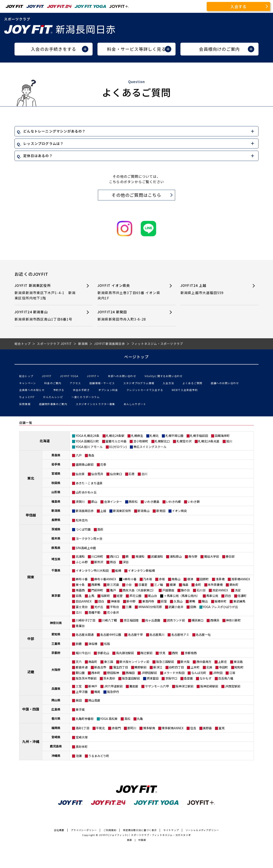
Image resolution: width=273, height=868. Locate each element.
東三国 (109, 662)
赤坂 (162, 579)
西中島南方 (204, 662)
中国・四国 (31, 709)
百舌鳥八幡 (226, 678)
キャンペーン (28, 383)
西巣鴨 (96, 585)
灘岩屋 (134, 686)
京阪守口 (171, 678)
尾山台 (152, 596)
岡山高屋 (94, 700)
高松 (127, 719)
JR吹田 (218, 673)
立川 (79, 612)
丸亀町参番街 (85, 719)
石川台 (201, 590)
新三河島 (113, 585)
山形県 (56, 492)
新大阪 (185, 662)
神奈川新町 (233, 620)
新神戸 (93, 686)
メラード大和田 (174, 673)
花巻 (103, 464)
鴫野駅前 (141, 667)
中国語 (142, 840)
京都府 (56, 653)
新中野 (131, 601)
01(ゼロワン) (118, 447)
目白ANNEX (84, 601)
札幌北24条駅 (115, 436)
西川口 (115, 556)
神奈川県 (56, 623)
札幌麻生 (137, 436)
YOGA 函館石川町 (87, 441)
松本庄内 (82, 520)
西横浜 (215, 620)
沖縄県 (56, 756)
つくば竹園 (83, 529)
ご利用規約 (110, 830)
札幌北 (154, 436)
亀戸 (113, 590)
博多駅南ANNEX (173, 728)
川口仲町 (97, 556)
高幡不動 (94, 612)
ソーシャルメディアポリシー (202, 830)
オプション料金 (108, 390)
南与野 (193, 556)
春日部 (230, 556)
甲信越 (31, 515)
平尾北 (100, 728)
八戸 (79, 455)
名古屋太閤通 (85, 635)
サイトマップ (171, 830)
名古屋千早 (135, 635)
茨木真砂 (109, 678)
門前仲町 (97, 590)
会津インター (113, 502)
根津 (190, 579)
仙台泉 (80, 474)
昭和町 (239, 667)
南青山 (176, 579)
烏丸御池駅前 (125, 653)
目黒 (79, 596)
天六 (79, 662)
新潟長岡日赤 (85, 511)
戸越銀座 (168, 590)
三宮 (79, 686)
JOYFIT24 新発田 (129, 316)
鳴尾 (97, 692)
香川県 (56, 718)
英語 (129, 840)
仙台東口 (116, 474)
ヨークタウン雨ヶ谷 (89, 538)
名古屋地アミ (180, 635)
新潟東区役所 (122, 511)
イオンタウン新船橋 (141, 570)
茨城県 (56, 529)
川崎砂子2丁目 (86, 620)
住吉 (193, 728)
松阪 (107, 644)
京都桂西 (191, 653)
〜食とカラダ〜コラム (86, 397)
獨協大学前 (212, 556)
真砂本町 (82, 747)
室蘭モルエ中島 (116, 441)
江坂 (232, 673)
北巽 (209, 667)
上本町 (195, 667)
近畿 (31, 672)
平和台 (115, 607)
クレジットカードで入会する (145, 390)
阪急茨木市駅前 (86, 678)
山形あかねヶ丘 (86, 492)
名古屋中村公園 (111, 635)
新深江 (158, 667)
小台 (129, 585)
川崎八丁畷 (109, 620)
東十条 (80, 585)
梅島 (185, 585)
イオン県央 (179, 511)
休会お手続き (81, 390)
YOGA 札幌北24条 (88, 436)
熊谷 (113, 562)
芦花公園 (135, 596)
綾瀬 (173, 585)
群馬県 (56, 548)
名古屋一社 (203, 635)
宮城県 (56, 473)
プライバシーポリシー (84, 830)
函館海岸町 (222, 436)
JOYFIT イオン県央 (129, 292)
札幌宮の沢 (184, 441)
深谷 (126, 562)
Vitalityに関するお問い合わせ (164, 376)
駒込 (205, 601)
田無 (193, 607)
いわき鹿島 (152, 502)
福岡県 (56, 728)
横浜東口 (197, 620)
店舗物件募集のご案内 (53, 404)
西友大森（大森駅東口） (139, 590)
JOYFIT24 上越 (212, 289)
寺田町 (224, 667)
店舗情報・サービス (102, 383)
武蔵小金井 (176, 607)
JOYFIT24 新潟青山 (46, 316)
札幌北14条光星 (209, 441)
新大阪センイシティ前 (134, 662)
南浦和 (140, 556)
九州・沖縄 (31, 741)
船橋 (118, 570)
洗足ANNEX (220, 590)
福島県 (56, 501)
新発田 (161, 511)
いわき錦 (194, 502)
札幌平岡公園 (174, 436)
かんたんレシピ (53, 397)
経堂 (120, 596)
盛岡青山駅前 (85, 464)
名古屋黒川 (157, 635)
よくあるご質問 (192, 383)
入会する (239, 6)
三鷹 (129, 607)
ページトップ (136, 357)
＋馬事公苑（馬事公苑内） (182, 596)
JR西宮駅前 (233, 686)
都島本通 (82, 667)
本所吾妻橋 (215, 585)
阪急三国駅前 (165, 662)
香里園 (188, 678)
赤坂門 (116, 728)
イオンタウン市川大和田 (92, 570)
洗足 (238, 590)
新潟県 (56, 511)
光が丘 (99, 607)
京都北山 (103, 653)
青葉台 (80, 626)
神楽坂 (115, 601)
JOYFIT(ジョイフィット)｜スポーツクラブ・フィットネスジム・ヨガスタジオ (145, 835)
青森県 (56, 455)
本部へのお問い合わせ (122, 376)
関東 (31, 577)
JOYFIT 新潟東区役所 (46, 292)
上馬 (91, 596)
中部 (31, 639)
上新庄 (222, 662)
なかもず (206, 678)
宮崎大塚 (82, 737)
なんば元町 (199, 673)
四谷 (228, 596)
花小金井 (113, 612)
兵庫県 (56, 689)
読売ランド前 (176, 620)
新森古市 (100, 667)
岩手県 (56, 464)
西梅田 (130, 673)
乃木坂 (148, 579)
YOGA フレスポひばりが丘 (220, 607)
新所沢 (99, 562)
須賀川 (80, 502)
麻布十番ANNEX (105, 579)
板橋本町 (221, 601)
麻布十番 (82, 579)
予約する (59, 390)
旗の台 (185, 590)
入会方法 (168, 383)
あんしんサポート (135, 404)
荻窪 (164, 601)
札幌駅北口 (162, 441)
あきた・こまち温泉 (89, 483)
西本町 (96, 673)
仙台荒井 (97, 474)
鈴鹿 (79, 644)
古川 (144, 474)
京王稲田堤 (131, 620)
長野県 (56, 520)
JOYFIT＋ (93, 376)
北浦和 (80, 556)
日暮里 (143, 585)
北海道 (45, 441)
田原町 (204, 579)
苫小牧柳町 (141, 441)
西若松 (133, 502)
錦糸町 (234, 585)
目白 (101, 601)
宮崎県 (56, 737)
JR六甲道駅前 (113, 686)
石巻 (132, 474)
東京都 (56, 595)
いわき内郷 (173, 502)
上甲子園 (82, 692)
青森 (91, 455)
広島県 (56, 709)
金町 (198, 585)
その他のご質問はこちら (136, 195)
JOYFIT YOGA (69, 376)
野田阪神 (113, 673)
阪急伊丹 (113, 692)
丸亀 (140, 719)
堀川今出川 (83, 653)
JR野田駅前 (149, 673)
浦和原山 (176, 556)
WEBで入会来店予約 (185, 390)
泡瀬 (79, 756)
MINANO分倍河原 (150, 607)
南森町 (93, 662)
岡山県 (56, 700)
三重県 (56, 643)
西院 (175, 653)
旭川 (229, 441)
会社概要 (59, 830)
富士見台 (82, 607)
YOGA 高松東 (109, 719)
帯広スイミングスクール (150, 447)
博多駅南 (149, 728)
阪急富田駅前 (131, 678)
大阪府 (56, 670)
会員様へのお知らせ (32, 390)
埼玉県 (56, 559)
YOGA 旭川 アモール (89, 447)
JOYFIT (47, 376)
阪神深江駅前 (184, 686)
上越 (103, 511)
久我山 (178, 601)
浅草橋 (220, 579)
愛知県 (56, 634)
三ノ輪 (158, 585)
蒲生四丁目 (121, 667)
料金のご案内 (53, 383)
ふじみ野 (82, 562)
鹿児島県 (56, 746)
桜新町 (106, 596)
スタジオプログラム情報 (139, 383)
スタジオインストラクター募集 (95, 404)
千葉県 (56, 570)
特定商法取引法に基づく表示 (140, 830)
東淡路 (238, 662)
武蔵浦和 (157, 556)
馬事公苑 (212, 596)
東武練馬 (239, 601)
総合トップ (26, 376)
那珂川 (132, 728)
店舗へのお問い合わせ (225, 383)
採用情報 (25, 404)
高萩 (100, 529)
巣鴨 (192, 601)
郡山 (94, 502)
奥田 (79, 700)
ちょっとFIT (27, 397)
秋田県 (56, 483)
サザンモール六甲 (157, 686)
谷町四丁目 (176, 667)
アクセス (75, 383)
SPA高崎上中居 (86, 548)
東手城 (80, 709)
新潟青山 (144, 511)
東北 (31, 478)
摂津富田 (152, 678)
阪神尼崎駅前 (209, 686)
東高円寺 (148, 601)
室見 (222, 728)
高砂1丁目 (83, 728)
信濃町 (242, 596)
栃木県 (56, 538)
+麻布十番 (130, 579)
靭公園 (80, 673)
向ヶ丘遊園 (153, 620)
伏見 (162, 653)
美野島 (207, 728)
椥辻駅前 (147, 653)
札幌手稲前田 (199, 436)
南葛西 (80, 590)
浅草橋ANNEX (241, 579)
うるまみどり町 (99, 756)
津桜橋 (93, 644)
